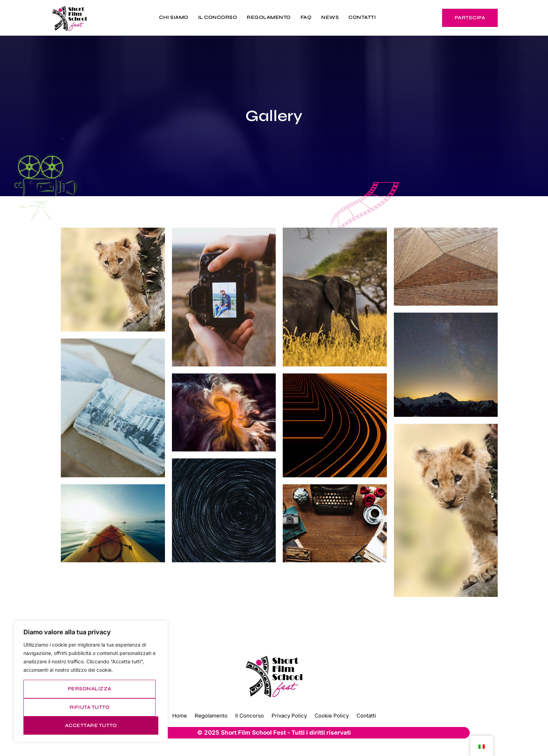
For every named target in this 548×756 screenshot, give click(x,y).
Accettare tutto (91, 725)
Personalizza (90, 689)
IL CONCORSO (218, 17)
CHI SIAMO (174, 17)
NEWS (330, 17)
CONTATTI (362, 17)
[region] (91, 681)
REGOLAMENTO (269, 17)
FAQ (306, 17)
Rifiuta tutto (90, 707)
